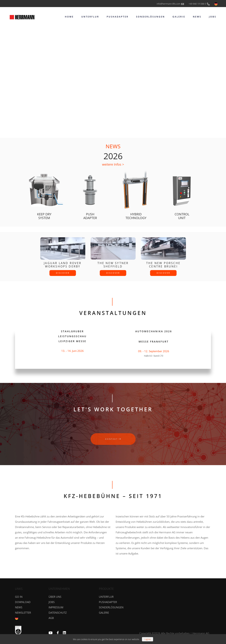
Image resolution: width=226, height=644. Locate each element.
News (19, 607)
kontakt (113, 439)
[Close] (148, 639)
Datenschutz (58, 613)
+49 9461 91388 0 (199, 4)
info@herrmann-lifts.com (170, 4)
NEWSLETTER (23, 613)
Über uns (55, 597)
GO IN (19, 597)
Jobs (52, 602)
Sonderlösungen (111, 607)
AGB (51, 618)
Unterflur (106, 597)
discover (63, 273)
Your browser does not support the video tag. (113, 78)
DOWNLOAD (23, 602)
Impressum (56, 607)
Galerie (104, 613)
